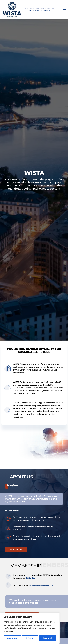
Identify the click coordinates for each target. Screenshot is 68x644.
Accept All (48, 638)
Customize (12, 638)
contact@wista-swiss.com (39, 11)
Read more (16, 549)
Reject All (30, 638)
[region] (30, 628)
